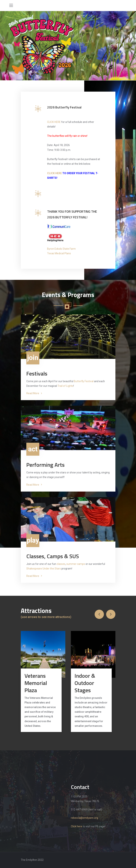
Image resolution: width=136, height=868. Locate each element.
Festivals (37, 374)
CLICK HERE (54, 122)
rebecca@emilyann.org (84, 818)
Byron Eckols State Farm (61, 249)
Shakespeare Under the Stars (44, 569)
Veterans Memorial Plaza (36, 683)
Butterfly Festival (84, 381)
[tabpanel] (68, 46)
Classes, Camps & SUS (53, 556)
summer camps (76, 564)
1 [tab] (68, 75)
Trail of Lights (65, 386)
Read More (34, 393)
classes (61, 564)
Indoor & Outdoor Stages (85, 683)
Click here (77, 826)
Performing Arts (45, 465)
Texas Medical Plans (59, 253)
